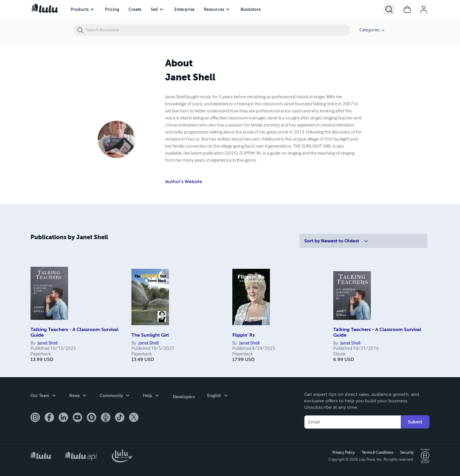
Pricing (112, 9)
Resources (214, 9)
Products (80, 9)
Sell (154, 9)
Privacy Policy (343, 452)
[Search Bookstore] (218, 30)
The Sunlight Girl (150, 335)
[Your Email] (352, 421)
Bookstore (251, 9)
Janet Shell (48, 343)
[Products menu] (92, 9)
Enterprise (184, 9)
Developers (183, 396)
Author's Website (184, 182)
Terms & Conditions (377, 452)
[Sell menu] (161, 9)
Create (135, 9)
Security (406, 452)
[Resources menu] (228, 9)
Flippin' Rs (243, 335)
